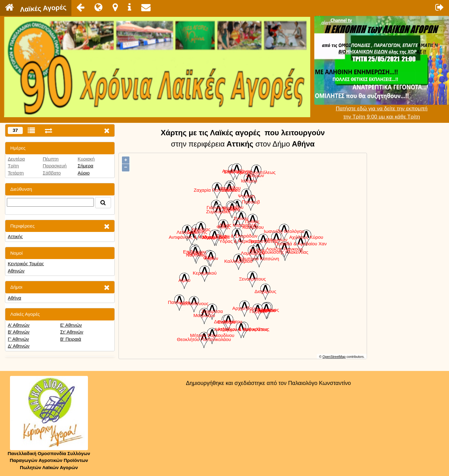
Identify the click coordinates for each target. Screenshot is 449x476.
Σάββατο (52, 173)
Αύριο (84, 173)
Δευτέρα (16, 159)
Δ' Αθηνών (19, 346)
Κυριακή (86, 159)
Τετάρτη (16, 173)
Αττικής (15, 236)
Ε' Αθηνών (71, 325)
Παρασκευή (55, 166)
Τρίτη (13, 166)
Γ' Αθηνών (18, 339)
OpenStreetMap (334, 357)
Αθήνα (14, 298)
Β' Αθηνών (19, 332)
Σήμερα (85, 166)
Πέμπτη (51, 159)
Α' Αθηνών (19, 325)
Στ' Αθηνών (72, 332)
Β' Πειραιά (71, 339)
